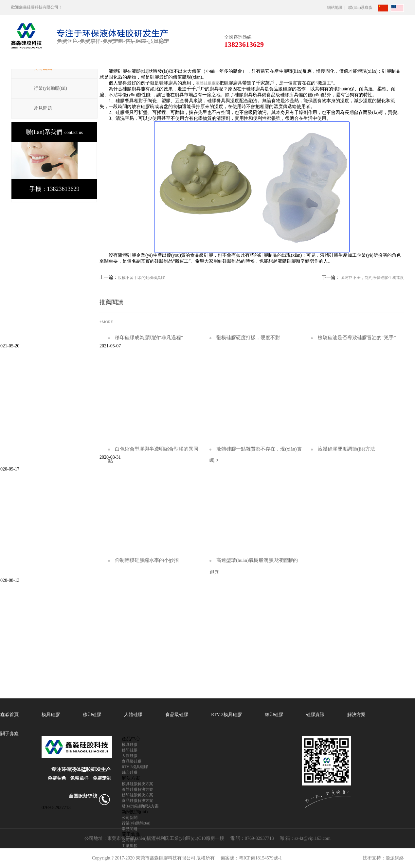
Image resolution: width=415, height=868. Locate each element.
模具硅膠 (51, 715)
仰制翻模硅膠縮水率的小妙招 (143, 560)
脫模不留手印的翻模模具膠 (141, 278)
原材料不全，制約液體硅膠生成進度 (372, 278)
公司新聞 (130, 818)
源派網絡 (395, 858)
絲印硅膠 (274, 715)
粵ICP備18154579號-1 (260, 858)
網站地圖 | (337, 8)
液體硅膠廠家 (207, 83)
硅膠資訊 (315, 715)
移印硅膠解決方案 (137, 795)
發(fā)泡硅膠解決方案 (140, 806)
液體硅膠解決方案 (137, 789)
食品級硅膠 (177, 715)
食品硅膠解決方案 (137, 801)
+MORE (106, 322)
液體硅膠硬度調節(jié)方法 (343, 449)
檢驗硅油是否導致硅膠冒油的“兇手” (353, 338)
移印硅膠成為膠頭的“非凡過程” (145, 338)
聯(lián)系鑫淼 (362, 8)
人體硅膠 (133, 715)
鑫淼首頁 (9, 715)
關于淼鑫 (9, 734)
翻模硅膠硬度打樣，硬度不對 (245, 338)
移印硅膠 (92, 715)
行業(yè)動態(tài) (50, 88)
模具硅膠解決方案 (137, 784)
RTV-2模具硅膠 (226, 715)
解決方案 (356, 715)
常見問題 (43, 108)
